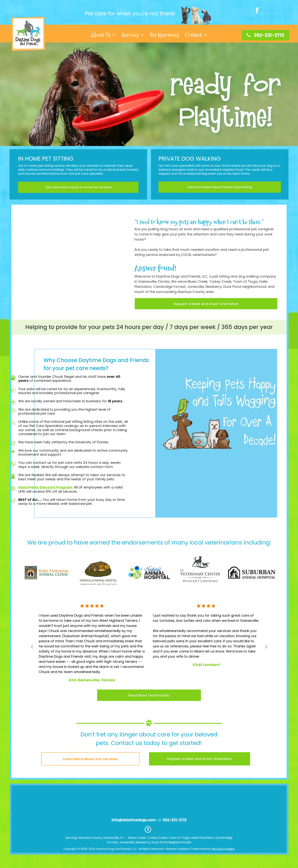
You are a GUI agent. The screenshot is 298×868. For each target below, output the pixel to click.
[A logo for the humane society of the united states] (159, 803)
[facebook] (257, 11)
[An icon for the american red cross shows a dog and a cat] (120, 803)
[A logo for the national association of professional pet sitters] (140, 803)
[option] (47, 573)
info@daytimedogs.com (134, 820)
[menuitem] (103, 35)
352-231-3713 (175, 820)
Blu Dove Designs (223, 849)
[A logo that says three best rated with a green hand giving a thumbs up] (178, 803)
